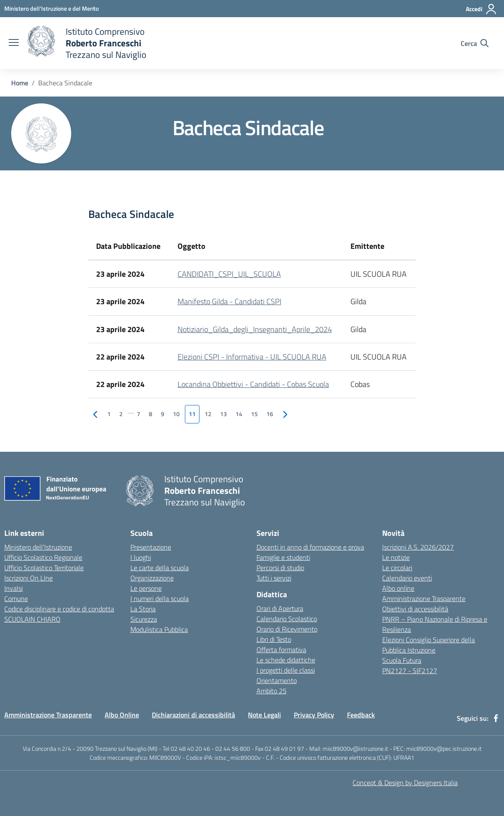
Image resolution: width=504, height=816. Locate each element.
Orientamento (277, 680)
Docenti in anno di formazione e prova (310, 547)
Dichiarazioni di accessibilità (193, 715)
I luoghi (141, 557)
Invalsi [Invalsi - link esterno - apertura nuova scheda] (14, 588)
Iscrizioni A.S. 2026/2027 (418, 547)
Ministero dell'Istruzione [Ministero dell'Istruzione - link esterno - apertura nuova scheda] (38, 547)
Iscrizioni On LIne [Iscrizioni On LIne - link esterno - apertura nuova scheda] (29, 578)
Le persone (146, 588)
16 (270, 414)
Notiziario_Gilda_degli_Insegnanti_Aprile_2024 (255, 329)
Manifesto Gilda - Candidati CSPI (229, 301)
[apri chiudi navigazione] (14, 43)
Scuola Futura (402, 660)
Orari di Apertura (280, 608)
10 (176, 414)
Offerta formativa (281, 650)
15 (254, 414)
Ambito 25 (272, 691)
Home (20, 83)
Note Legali (264, 715)
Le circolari (397, 568)
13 (223, 414)
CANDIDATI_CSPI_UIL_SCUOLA (229, 274)
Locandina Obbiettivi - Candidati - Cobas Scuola (253, 384)
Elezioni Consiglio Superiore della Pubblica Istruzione (429, 645)
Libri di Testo (274, 639)
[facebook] (496, 718)
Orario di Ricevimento (287, 629)
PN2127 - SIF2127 (410, 671)
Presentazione (151, 547)
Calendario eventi (407, 578)
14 (239, 414)
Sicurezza (144, 619)
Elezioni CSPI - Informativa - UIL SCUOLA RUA (252, 357)
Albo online (398, 588)
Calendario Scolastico (287, 619)
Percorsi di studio (280, 568)
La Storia (143, 609)
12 (208, 414)
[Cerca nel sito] (475, 43)
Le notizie (396, 557)
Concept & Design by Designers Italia (405, 783)
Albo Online (122, 715)
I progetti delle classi (286, 670)
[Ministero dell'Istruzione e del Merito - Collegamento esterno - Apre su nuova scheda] (51, 8)
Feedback (361, 715)
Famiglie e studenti (283, 557)
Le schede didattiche (286, 660)
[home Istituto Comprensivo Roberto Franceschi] (87, 43)
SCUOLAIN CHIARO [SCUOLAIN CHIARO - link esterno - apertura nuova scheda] (32, 619)
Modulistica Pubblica (159, 629)
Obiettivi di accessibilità (415, 609)
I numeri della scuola (160, 598)
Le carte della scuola (160, 568)
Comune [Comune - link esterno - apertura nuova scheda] (16, 598)
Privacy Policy (314, 715)
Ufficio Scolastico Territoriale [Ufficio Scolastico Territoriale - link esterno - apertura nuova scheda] (44, 568)
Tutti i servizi (274, 578)
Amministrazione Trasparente (424, 598)
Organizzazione (152, 578)
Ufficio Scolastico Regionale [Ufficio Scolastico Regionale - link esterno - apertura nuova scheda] (43, 557)
